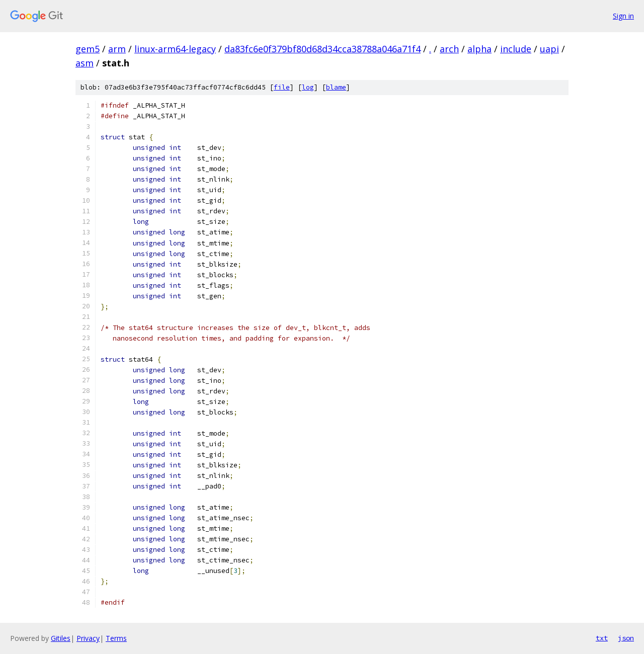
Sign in (623, 16)
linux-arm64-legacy (175, 49)
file (282, 87)
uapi (549, 49)
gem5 (88, 49)
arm (117, 49)
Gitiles (61, 638)
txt (602, 638)
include (516, 49)
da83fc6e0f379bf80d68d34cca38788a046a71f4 (323, 49)
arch (449, 49)
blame (336, 87)
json (626, 638)
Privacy (88, 638)
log (308, 87)
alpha (479, 49)
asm (85, 63)
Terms (116, 638)
